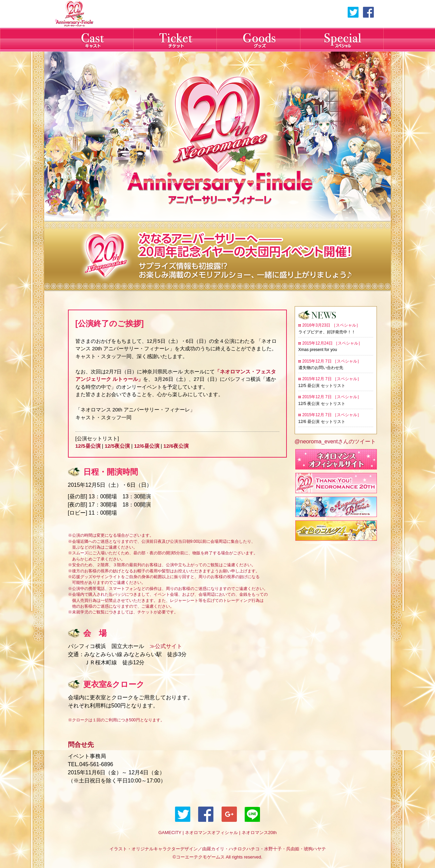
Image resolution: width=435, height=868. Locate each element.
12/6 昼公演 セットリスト (322, 422)
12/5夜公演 (117, 446)
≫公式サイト (163, 646)
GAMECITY (170, 833)
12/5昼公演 (88, 446)
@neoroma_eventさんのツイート (335, 441)
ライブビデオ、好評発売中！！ (327, 332)
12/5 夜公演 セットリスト (322, 404)
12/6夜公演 (176, 446)
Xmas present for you (318, 350)
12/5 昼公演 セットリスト (322, 386)
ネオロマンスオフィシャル (211, 833)
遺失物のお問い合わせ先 (321, 368)
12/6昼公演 (146, 446)
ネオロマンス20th (259, 833)
